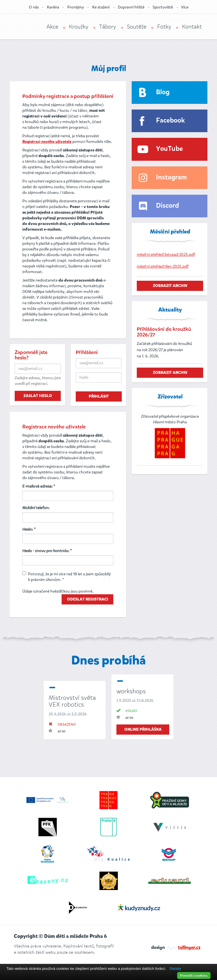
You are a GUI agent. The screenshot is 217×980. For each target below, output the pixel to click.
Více (185, 7)
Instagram (171, 178)
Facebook (170, 121)
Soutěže (137, 27)
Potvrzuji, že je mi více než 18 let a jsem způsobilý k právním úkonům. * (67, 577)
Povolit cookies (194, 975)
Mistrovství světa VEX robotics (72, 701)
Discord (167, 206)
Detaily (175, 969)
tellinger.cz (189, 948)
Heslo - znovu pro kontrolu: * (47, 551)
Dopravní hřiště (131, 7)
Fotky (164, 27)
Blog (163, 92)
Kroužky (79, 27)
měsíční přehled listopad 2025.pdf (166, 255)
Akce (52, 27)
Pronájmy (76, 7)
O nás (34, 7)
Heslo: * (29, 529)
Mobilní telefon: (36, 508)
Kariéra (53, 7)
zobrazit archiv (170, 286)
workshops (131, 691)
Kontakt (192, 27)
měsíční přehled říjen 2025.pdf (163, 266)
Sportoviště (163, 7)
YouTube (169, 149)
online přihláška (143, 730)
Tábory (108, 27)
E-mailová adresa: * (39, 486)
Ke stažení (101, 7)
